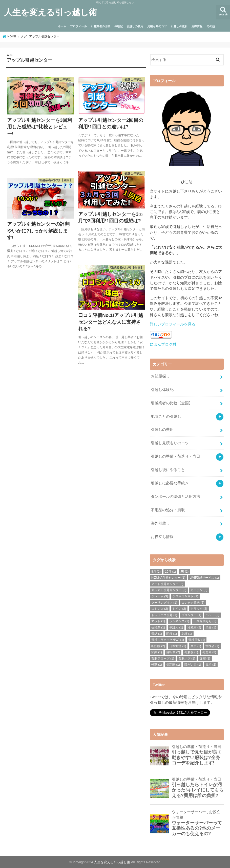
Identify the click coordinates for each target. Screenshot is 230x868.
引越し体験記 (162, 390)
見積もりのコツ (157, 26)
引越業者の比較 (101, 26)
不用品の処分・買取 (168, 510)
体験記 (119, 26)
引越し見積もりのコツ (170, 443)
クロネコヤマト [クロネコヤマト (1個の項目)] (185, 596)
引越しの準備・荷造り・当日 (175, 456)
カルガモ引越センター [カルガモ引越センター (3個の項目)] (169, 590)
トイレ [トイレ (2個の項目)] (179, 609)
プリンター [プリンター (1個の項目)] (191, 615)
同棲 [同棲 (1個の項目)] (172, 634)
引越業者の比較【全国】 (172, 403)
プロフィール (78, 26)
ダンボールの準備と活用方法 (175, 497)
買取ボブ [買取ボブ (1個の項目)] (187, 659)
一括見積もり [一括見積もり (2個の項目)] (205, 621)
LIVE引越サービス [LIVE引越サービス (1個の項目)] (204, 578)
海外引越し (160, 523)
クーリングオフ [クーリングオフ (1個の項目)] (164, 603)
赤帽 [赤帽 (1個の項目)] (205, 659)
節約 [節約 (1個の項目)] (157, 652)
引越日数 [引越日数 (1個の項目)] (197, 640)
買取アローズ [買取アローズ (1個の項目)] (163, 659)
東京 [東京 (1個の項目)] (196, 646)
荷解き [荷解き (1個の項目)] (191, 652)
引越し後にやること (168, 470)
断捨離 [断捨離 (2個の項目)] (158, 646)
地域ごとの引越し (166, 416)
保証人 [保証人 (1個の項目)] (176, 627)
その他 (211, 26)
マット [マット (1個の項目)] (158, 621)
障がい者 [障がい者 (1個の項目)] (193, 665)
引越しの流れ (179, 26)
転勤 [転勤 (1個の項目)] (157, 665)
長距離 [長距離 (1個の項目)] (173, 665)
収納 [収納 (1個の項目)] (157, 634)
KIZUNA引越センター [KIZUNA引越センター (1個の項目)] (168, 578)
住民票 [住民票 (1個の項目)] (158, 627)
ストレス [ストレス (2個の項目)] (160, 609)
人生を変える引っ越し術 (51, 12)
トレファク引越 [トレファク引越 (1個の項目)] (164, 615)
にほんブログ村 (163, 344)
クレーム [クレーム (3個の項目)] (160, 596)
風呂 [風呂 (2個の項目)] (211, 665)
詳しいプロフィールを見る (173, 324)
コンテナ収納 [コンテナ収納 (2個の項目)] (193, 603)
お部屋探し (160, 376)
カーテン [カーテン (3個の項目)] (199, 590)
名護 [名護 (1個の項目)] (187, 634)
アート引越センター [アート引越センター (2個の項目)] (167, 584)
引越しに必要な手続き (170, 483)
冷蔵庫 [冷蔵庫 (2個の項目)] (194, 627)
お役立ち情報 (162, 537)
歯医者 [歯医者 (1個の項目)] (212, 646)
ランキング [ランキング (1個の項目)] (179, 621)
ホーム (62, 26)
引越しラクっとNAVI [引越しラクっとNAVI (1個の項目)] (168, 640)
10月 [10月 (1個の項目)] (170, 572)
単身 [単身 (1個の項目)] (211, 627)
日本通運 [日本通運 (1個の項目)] (178, 646)
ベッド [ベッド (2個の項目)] (213, 615)
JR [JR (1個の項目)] (185, 572)
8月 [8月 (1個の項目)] (156, 572)
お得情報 (197, 26)
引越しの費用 (135, 26)
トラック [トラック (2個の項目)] (199, 609)
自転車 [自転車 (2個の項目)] (173, 652)
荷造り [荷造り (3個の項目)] (209, 652)
